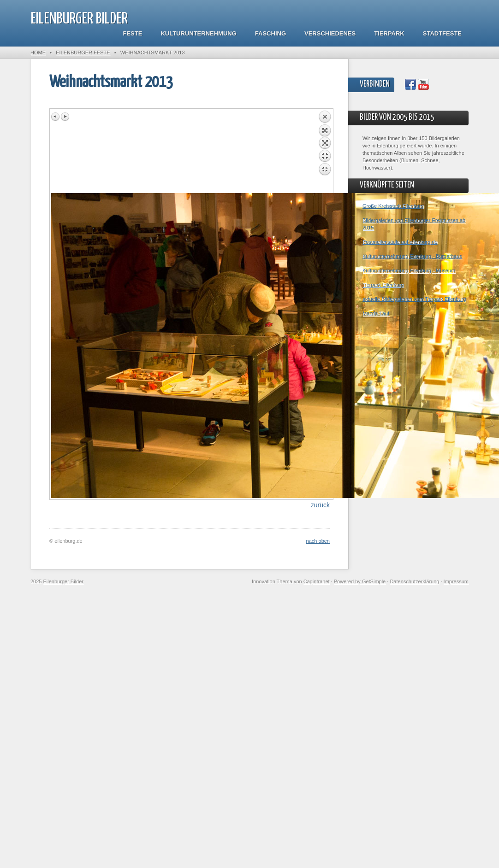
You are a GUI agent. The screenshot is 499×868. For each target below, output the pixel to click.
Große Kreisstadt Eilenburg (393, 206)
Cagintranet (317, 581)
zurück (320, 505)
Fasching (270, 33)
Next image (65, 117)
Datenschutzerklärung (414, 581)
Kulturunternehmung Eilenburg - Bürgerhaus (412, 256)
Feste (133, 33)
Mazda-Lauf (376, 313)
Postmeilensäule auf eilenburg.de (400, 242)
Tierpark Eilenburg (383, 285)
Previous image (56, 117)
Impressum (456, 581)
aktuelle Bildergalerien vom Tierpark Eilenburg (414, 299)
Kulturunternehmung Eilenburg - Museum (409, 270)
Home (38, 53)
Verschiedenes (330, 33)
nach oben (318, 541)
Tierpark (389, 33)
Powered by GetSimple (360, 581)
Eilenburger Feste (83, 53)
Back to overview (325, 152)
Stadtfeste (442, 33)
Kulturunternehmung (198, 33)
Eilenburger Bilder (79, 19)
